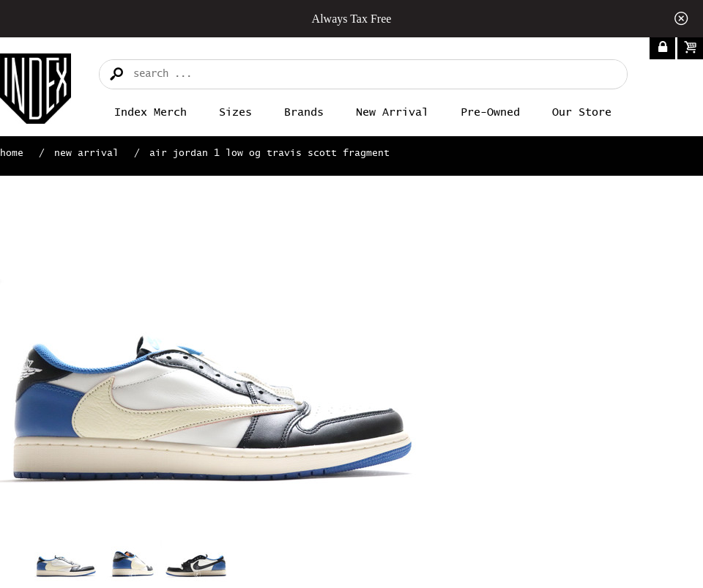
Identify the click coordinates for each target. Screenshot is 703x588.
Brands (304, 112)
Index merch (150, 112)
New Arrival (392, 112)
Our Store (582, 112)
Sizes (235, 112)
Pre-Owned (490, 112)
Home (12, 153)
